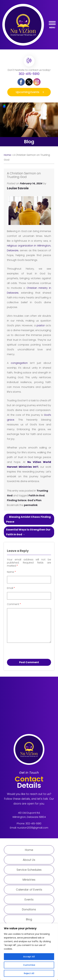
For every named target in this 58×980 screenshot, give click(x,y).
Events (29, 899)
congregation (20, 363)
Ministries (29, 880)
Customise (29, 965)
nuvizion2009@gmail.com (33, 828)
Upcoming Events (28, 92)
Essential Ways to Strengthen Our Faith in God (28, 532)
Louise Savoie (18, 188)
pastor (41, 325)
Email (11, 588)
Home (7, 155)
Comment (14, 604)
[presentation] (25, 650)
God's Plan (34, 500)
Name (11, 572)
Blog (29, 919)
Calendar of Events (29, 890)
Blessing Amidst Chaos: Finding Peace (28, 519)
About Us (29, 860)
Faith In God (37, 496)
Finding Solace (17, 500)
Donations (29, 909)
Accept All (29, 957)
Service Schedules (29, 870)
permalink (31, 505)
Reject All (29, 973)
